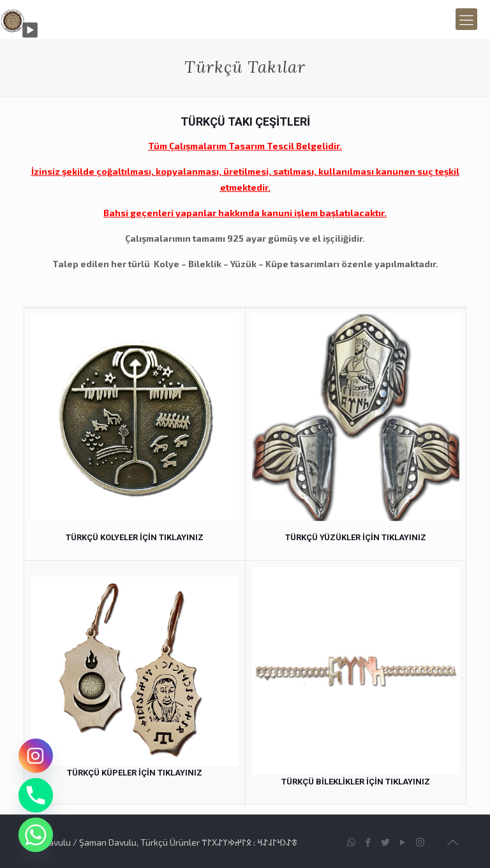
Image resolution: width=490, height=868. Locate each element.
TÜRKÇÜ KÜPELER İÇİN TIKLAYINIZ (135, 773)
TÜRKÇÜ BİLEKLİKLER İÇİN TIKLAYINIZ (356, 782)
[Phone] (36, 795)
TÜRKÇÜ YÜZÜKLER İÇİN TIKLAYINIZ (356, 537)
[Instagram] (36, 756)
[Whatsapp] (36, 835)
